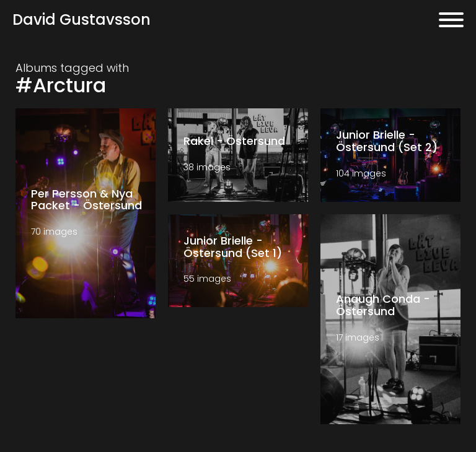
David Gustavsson (82, 20)
